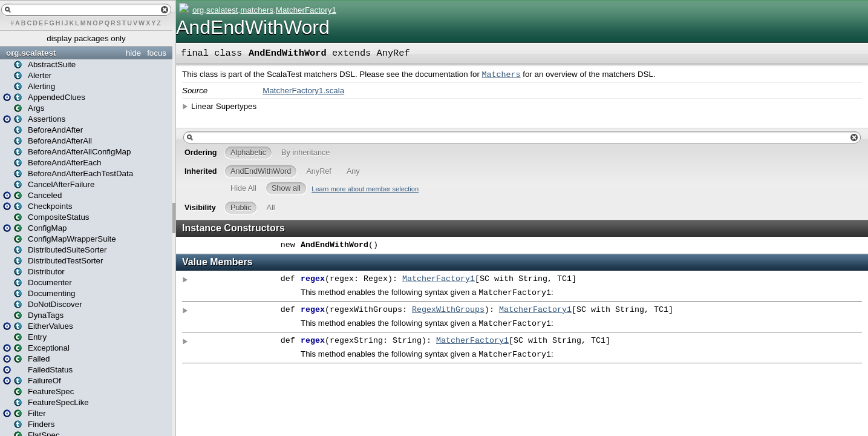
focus (157, 53)
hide (133, 53)
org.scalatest (31, 53)
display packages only (86, 38)
